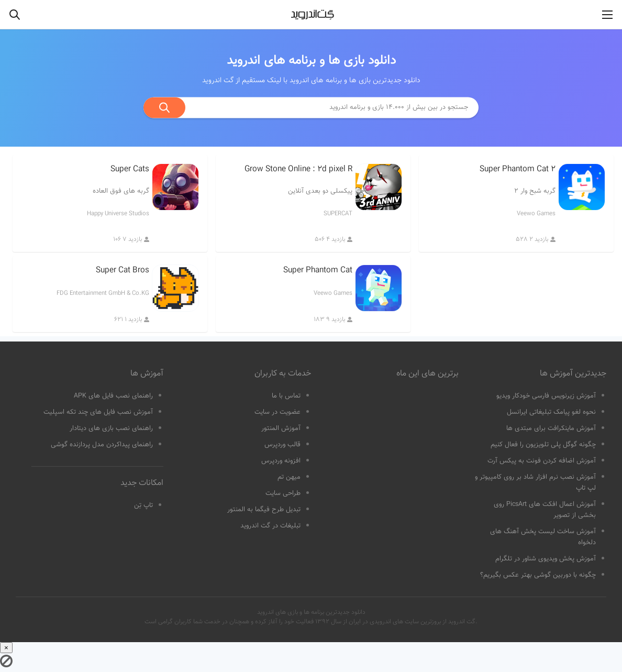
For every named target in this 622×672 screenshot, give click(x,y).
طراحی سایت (283, 493)
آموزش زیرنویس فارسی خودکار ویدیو (546, 396)
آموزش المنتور (281, 428)
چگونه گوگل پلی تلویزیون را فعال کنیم (543, 445)
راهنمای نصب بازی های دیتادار (111, 428)
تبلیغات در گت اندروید (270, 526)
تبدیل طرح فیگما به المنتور (264, 510)
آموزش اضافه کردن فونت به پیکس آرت (542, 461)
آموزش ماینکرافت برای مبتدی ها (551, 428)
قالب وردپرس (282, 445)
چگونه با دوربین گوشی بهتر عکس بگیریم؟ (538, 575)
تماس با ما (286, 396)
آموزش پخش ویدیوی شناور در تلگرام (546, 559)
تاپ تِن (143, 505)
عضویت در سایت (277, 412)
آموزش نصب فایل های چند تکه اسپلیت (98, 412)
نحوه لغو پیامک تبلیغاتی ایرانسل (551, 412)
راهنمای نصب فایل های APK (113, 396)
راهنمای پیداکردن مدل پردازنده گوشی (102, 445)
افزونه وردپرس (281, 461)
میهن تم (289, 477)
